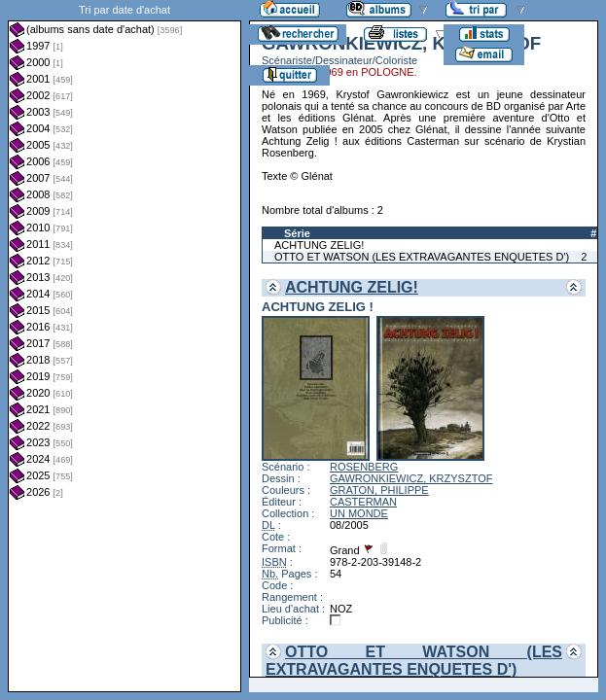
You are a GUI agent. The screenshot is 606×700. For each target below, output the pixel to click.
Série (297, 233)
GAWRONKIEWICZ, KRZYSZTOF (411, 478)
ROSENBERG (364, 467)
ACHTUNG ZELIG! (319, 245)
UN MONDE (359, 513)
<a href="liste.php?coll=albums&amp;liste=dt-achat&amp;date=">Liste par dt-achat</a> (125, 346)
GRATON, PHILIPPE (379, 490)
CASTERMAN (363, 502)
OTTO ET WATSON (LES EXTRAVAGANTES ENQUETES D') (422, 257)
